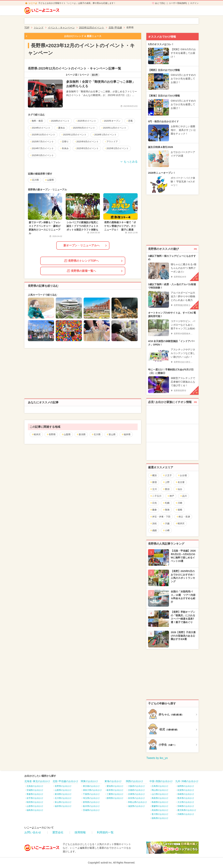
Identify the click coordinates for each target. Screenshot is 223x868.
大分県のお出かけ (186, 802)
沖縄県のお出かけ (186, 814)
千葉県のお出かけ (91, 794)
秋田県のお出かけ (35, 802)
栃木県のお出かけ (91, 806)
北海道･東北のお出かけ (37, 781)
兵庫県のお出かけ (136, 794)
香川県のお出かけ (160, 814)
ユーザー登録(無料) (178, 3)
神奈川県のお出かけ (92, 790)
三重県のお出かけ (115, 794)
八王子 (167, 475)
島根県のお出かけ (160, 802)
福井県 (126, 434)
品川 (183, 496)
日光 (153, 503)
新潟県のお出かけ (63, 794)
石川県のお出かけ (63, 798)
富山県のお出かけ (63, 802)
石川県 (96, 434)
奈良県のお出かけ (136, 798)
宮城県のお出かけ (35, 790)
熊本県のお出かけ (186, 798)
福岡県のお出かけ (186, 786)
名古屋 (180, 482)
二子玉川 (156, 496)
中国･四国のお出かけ (161, 781)
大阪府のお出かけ (136, 786)
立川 (153, 489)
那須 (166, 489)
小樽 (166, 530)
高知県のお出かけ (160, 810)
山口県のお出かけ (160, 794)
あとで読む (160, 3)
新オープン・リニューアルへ (82, 245)
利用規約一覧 (105, 832)
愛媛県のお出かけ (160, 806)
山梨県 (66, 434)
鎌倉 (153, 510)
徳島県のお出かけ (160, 818)
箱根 (179, 510)
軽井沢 (36, 434)
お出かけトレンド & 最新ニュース (83, 36)
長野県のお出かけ (63, 786)
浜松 (153, 523)
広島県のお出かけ (160, 786)
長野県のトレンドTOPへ (82, 261)
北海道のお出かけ (35, 786)
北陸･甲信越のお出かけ (65, 781)
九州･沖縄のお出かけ (187, 781)
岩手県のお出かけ (35, 798)
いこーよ (33, 3)
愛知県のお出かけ (115, 786)
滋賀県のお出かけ (136, 806)
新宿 (153, 482)
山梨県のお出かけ (63, 790)
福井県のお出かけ (63, 806)
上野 (166, 482)
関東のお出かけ (89, 781)
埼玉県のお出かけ (91, 798)
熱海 (166, 510)
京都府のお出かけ (136, 790)
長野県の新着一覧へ (81, 271)
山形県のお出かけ (35, 806)
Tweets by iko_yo (157, 758)
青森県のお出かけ (35, 794)
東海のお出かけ (113, 781)
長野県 (51, 434)
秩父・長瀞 (183, 517)
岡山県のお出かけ (160, 790)
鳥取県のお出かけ (160, 798)
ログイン (194, 3)
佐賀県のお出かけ (186, 790)
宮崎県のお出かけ (186, 806)
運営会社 (58, 832)
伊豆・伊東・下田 (160, 517)
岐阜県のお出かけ (115, 790)
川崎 (179, 503)
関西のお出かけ (134, 781)
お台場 (182, 475)
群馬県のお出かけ (91, 802)
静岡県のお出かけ (115, 798)
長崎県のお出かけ (186, 794)
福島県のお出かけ (35, 810)
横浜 (153, 475)
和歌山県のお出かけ (137, 802)
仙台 (179, 489)
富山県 (111, 434)
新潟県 (81, 434)
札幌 (166, 503)
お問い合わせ (33, 832)
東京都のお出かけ (91, 786)
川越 (166, 523)
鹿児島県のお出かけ (187, 810)
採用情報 (80, 832)
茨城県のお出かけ (91, 810)
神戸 (171, 496)
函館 (153, 530)
